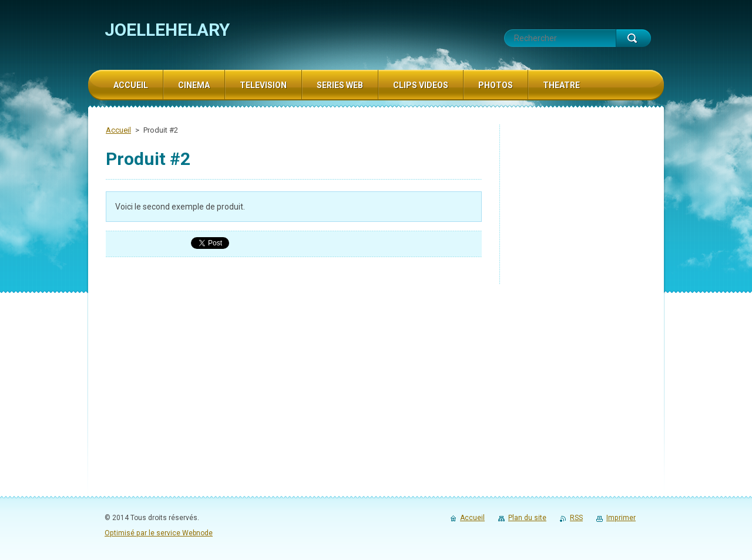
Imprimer (621, 518)
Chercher (633, 38)
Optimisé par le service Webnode (159, 533)
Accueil (118, 130)
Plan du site (527, 518)
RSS (576, 518)
